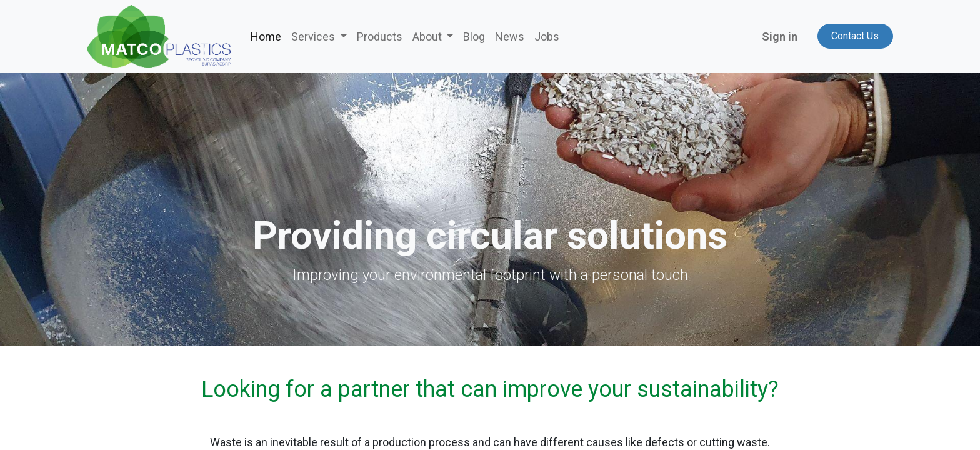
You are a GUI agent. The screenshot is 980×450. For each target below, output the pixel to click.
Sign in (780, 37)
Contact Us (855, 36)
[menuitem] (266, 37)
